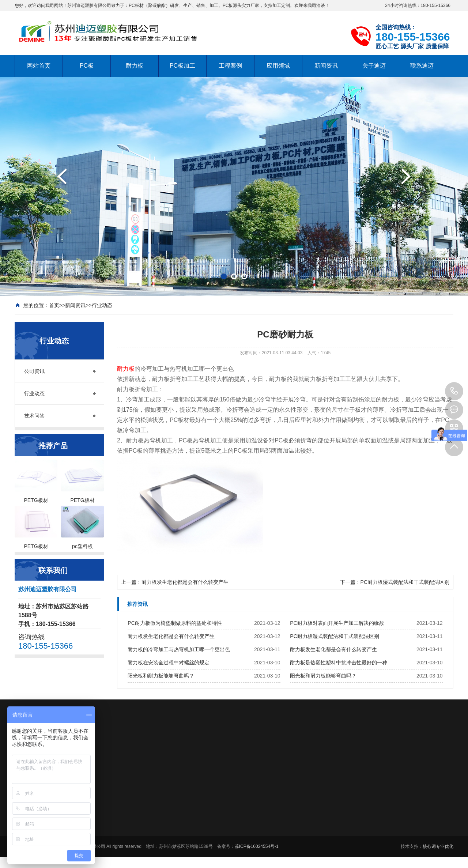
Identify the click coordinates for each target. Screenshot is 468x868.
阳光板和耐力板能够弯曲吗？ (161, 676)
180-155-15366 (454, 391)
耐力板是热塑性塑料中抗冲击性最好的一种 (339, 663)
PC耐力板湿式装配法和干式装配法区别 (405, 582)
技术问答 (34, 416)
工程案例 (230, 66)
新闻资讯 (326, 66)
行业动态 (102, 305)
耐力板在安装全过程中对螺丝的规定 (169, 663)
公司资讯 (34, 371)
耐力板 (135, 66)
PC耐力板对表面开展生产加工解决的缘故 (337, 623)
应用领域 (278, 66)
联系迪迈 (422, 66)
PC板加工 (182, 66)
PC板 (87, 66)
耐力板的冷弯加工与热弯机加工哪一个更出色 (179, 649)
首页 (54, 305)
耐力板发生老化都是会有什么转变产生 (185, 582)
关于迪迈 (374, 66)
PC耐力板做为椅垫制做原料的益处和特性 (175, 623)
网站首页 (39, 66)
